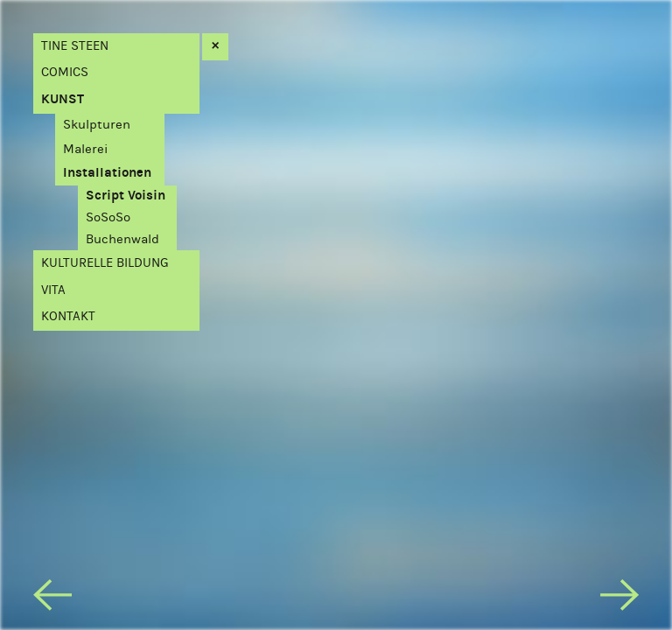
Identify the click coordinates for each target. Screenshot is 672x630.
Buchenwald (122, 239)
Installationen (107, 173)
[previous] (52, 598)
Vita (53, 290)
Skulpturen (97, 125)
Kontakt (68, 316)
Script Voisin (126, 196)
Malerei (85, 149)
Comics (65, 72)
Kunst (63, 99)
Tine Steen (75, 46)
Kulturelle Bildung (105, 263)
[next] (619, 598)
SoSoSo (108, 217)
